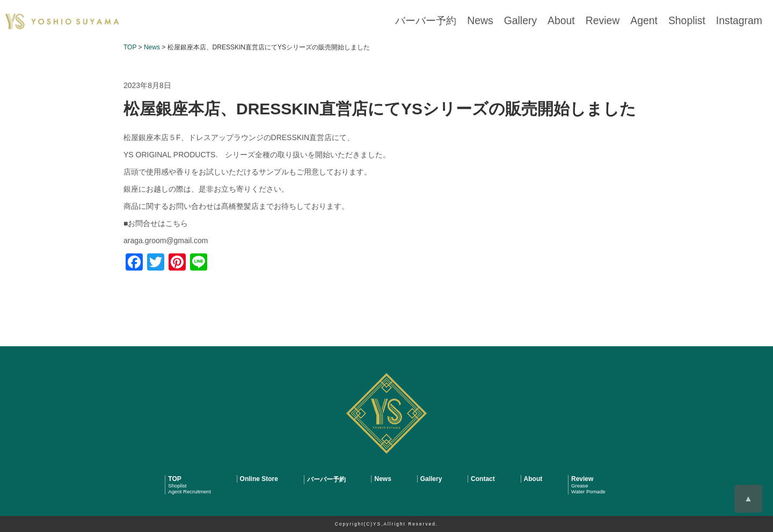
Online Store (259, 479)
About (589, 21)
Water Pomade (588, 491)
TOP (174, 479)
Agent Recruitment (189, 491)
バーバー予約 (471, 21)
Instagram (743, 21)
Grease (579, 486)
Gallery (553, 21)
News (518, 21)
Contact (483, 479)
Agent (661, 21)
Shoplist (698, 21)
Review (625, 21)
